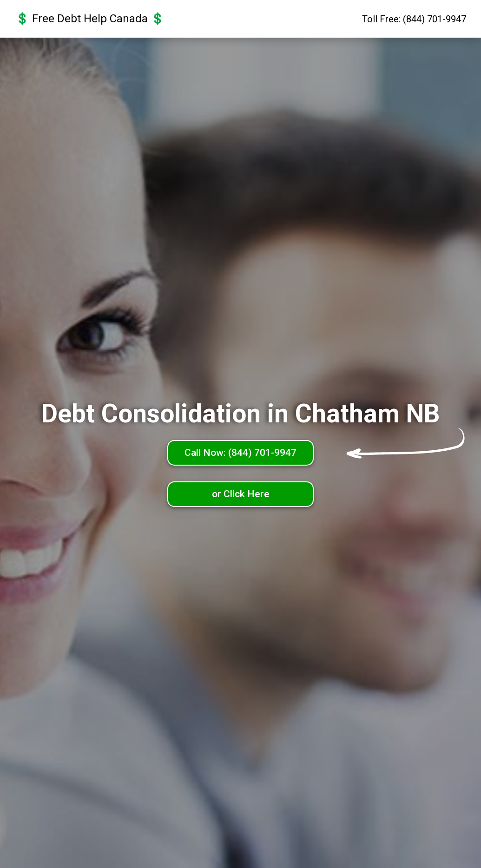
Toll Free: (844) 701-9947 (414, 19)
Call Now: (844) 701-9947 (240, 453)
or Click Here (241, 494)
